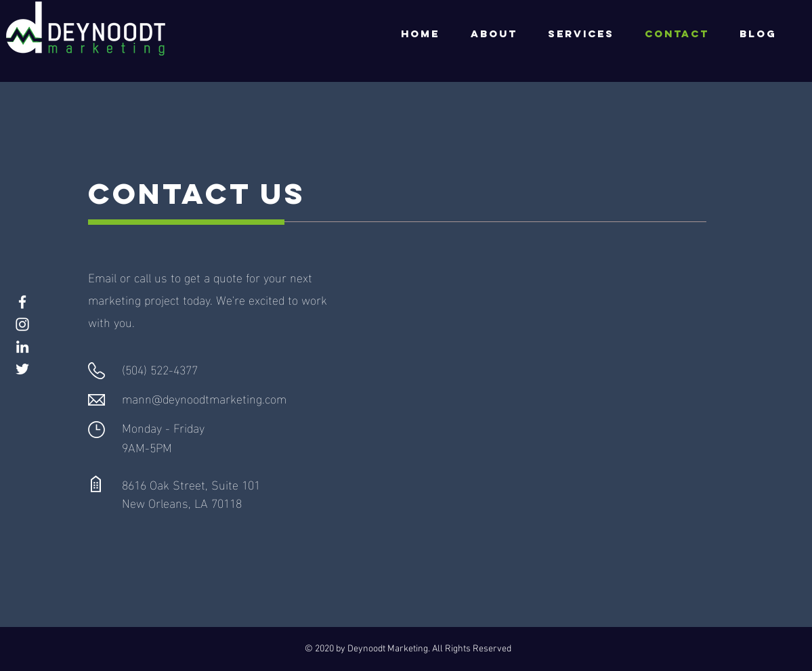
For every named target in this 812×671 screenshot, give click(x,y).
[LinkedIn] (22, 347)
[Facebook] (22, 302)
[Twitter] (22, 369)
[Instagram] (22, 324)
